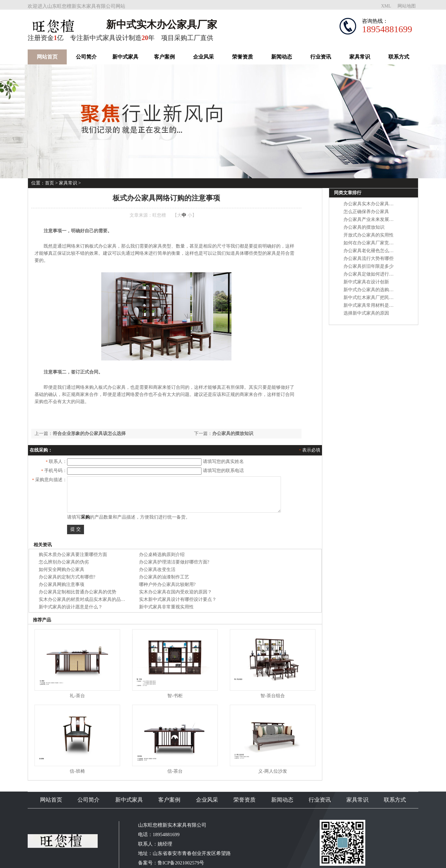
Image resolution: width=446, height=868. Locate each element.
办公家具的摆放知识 (233, 434)
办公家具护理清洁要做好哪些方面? (174, 562)
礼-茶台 (77, 696)
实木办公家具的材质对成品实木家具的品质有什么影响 (93, 599)
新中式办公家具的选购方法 (371, 290)
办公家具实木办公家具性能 (371, 204)
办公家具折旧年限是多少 (369, 266)
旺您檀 (159, 215)
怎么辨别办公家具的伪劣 (64, 562)
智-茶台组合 (273, 696)
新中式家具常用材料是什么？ (373, 305)
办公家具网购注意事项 (62, 584)
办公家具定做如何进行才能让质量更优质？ (387, 274)
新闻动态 (282, 57)
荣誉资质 (243, 57)
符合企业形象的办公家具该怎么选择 (89, 434)
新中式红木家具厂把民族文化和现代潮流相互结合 (394, 298)
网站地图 (407, 6)
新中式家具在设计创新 (366, 282)
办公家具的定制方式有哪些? (67, 577)
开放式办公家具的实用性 (369, 235)
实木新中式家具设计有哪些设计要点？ (178, 599)
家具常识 (360, 57)
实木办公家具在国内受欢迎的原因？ (175, 592)
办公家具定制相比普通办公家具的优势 (77, 592)
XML (386, 6)
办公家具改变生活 (157, 570)
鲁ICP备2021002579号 (181, 863)
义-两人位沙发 (273, 771)
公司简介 (86, 57)
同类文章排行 (348, 193)
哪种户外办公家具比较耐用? (167, 584)
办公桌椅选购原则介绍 (162, 555)
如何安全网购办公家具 (62, 570)
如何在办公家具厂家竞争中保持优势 (380, 243)
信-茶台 (175, 771)
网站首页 (47, 57)
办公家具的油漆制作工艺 (164, 577)
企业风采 (203, 57)
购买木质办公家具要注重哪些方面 (73, 555)
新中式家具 (125, 57)
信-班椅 (77, 771)
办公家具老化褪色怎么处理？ (373, 251)
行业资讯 (321, 57)
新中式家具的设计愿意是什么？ (71, 607)
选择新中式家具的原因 (366, 313)
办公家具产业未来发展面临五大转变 (380, 219)
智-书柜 (175, 696)
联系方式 (399, 57)
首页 (49, 183)
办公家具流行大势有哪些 (369, 258)
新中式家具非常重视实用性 (166, 607)
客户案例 (164, 57)
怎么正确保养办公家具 (366, 212)
